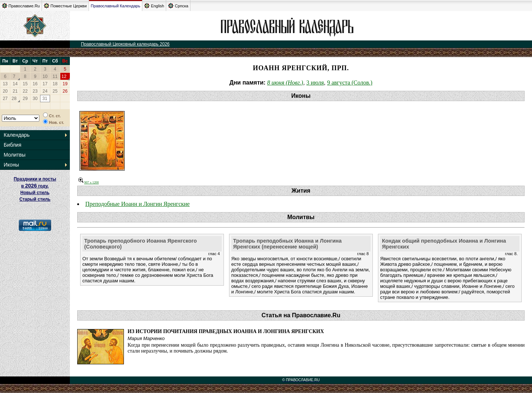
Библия (13, 145)
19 (65, 84)
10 (45, 76)
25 (55, 91)
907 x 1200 (89, 182)
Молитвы (15, 155)
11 (55, 76)
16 (35, 84)
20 (5, 91)
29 (25, 99)
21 (15, 91)
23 (35, 91)
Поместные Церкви (65, 6)
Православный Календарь (116, 6)
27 (5, 99)
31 (45, 99)
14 (15, 84)
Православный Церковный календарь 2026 (125, 44)
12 (64, 76)
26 (65, 91)
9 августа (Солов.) (350, 83)
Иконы (11, 165)
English (154, 6)
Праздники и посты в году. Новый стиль (35, 186)
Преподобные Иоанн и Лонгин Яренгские (138, 204)
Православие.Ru (21, 6)
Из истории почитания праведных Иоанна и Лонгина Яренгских (226, 331)
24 (45, 91)
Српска (178, 6)
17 (45, 84)
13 (5, 84)
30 (35, 99)
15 (25, 84)
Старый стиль (35, 199)
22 (25, 91)
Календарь (17, 135)
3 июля (315, 83)
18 (55, 84)
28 (14, 99)
